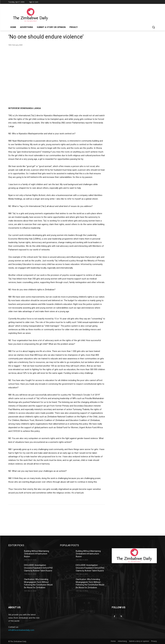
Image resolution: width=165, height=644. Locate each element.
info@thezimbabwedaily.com (21, 630)
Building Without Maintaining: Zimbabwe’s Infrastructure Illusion (37, 554)
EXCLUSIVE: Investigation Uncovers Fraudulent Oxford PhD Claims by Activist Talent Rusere (38, 568)
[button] (153, 27)
